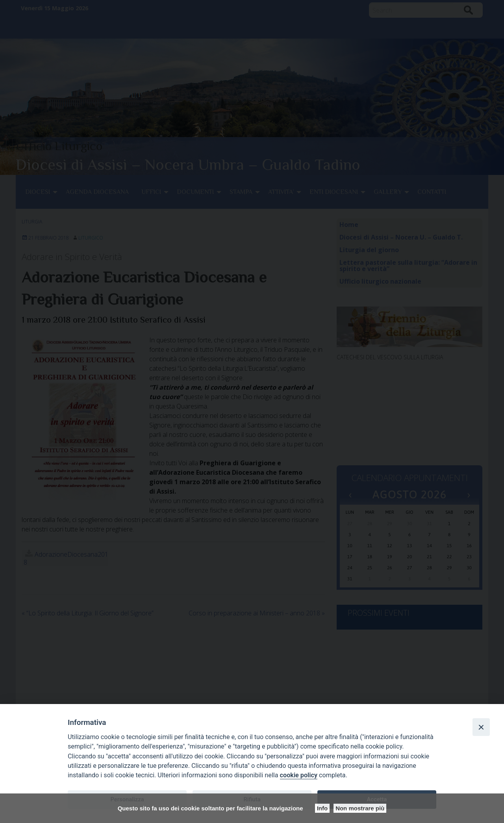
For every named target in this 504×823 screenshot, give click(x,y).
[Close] (481, 727)
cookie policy (299, 775)
